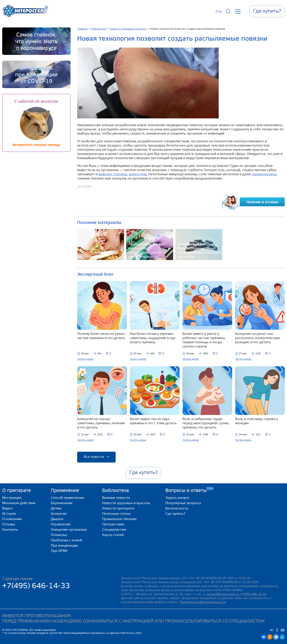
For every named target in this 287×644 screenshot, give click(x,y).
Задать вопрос (178, 498)
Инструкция (12, 498)
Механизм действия (19, 503)
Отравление (61, 524)
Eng (219, 12)
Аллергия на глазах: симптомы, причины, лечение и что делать (101, 423)
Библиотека (116, 491)
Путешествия (113, 524)
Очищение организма (69, 530)
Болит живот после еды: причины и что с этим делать (153, 421)
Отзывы (9, 524)
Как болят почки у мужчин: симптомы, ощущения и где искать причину (153, 338)
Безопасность (177, 509)
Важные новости (116, 498)
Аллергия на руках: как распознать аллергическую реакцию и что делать (258, 338)
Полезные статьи (116, 514)
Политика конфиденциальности (203, 602)
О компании (12, 519)
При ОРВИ (59, 551)
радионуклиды (264, 174)
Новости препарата (118, 509)
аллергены (138, 174)
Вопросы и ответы (186, 491)
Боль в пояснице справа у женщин (256, 421)
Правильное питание (120, 519)
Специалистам (114, 530)
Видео (7, 509)
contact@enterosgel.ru (223, 594)
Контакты (10, 530)
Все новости (96, 457)
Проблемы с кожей (66, 540)
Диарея (57, 519)
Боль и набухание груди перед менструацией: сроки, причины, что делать (206, 423)
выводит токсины (113, 174)
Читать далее (85, 359)
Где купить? (175, 514)
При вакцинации (64, 546)
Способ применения (67, 498)
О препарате (17, 491)
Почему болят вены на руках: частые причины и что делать (101, 336)
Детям (56, 509)
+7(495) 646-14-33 (36, 586)
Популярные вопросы (183, 503)
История (9, 514)
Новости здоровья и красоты (126, 503)
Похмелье (59, 535)
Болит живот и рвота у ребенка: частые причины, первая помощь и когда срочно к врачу (204, 340)
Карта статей (113, 535)
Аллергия (59, 514)
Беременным (62, 503)
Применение (65, 491)
